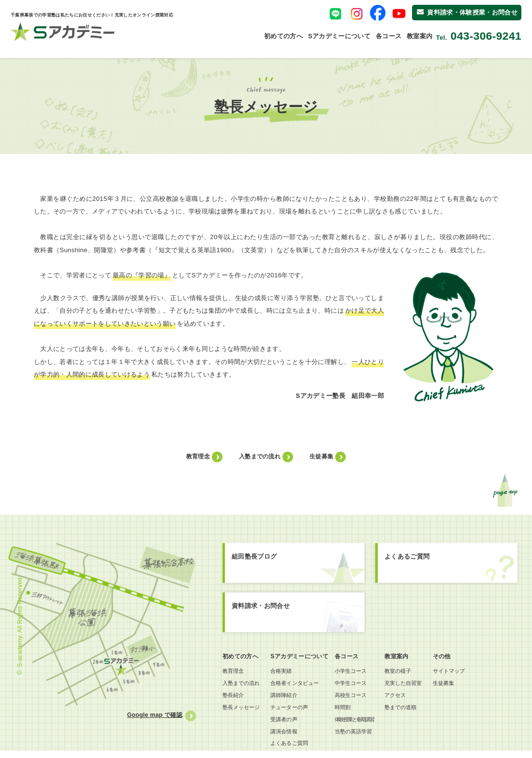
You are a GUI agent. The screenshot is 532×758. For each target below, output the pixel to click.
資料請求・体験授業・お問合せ (467, 12)
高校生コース (357, 698)
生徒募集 (321, 456)
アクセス (406, 698)
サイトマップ (465, 672)
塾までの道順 (412, 711)
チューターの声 (296, 711)
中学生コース (357, 685)
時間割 (348, 711)
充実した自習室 (415, 685)
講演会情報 (290, 737)
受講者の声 (290, 724)
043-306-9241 (486, 36)
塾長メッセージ (243, 711)
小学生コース (357, 672)
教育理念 (198, 456)
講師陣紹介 (290, 698)
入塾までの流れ (260, 456)
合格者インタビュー (302, 685)
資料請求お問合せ (297, 615)
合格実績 (287, 672)
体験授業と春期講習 (361, 724)
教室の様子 (409, 672)
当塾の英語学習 (360, 737)
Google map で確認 (153, 715)
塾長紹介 (234, 698)
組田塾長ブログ (296, 567)
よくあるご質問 (448, 565)
